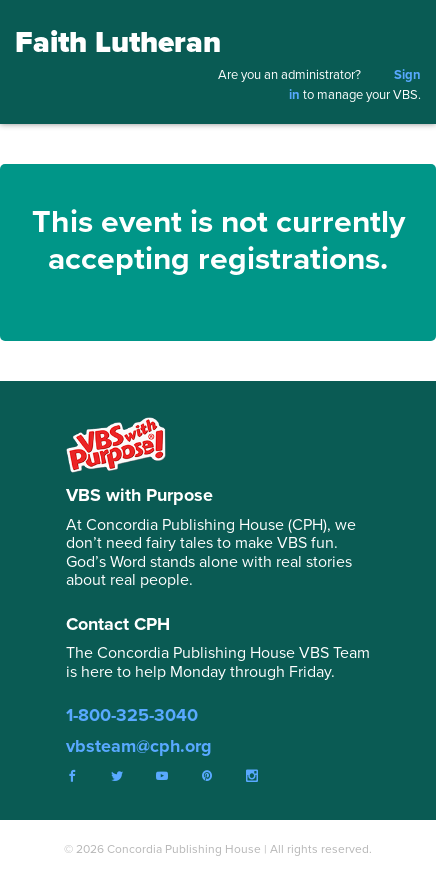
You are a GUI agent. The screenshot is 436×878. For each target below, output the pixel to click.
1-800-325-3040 (132, 715)
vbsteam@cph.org (139, 746)
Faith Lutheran (118, 42)
